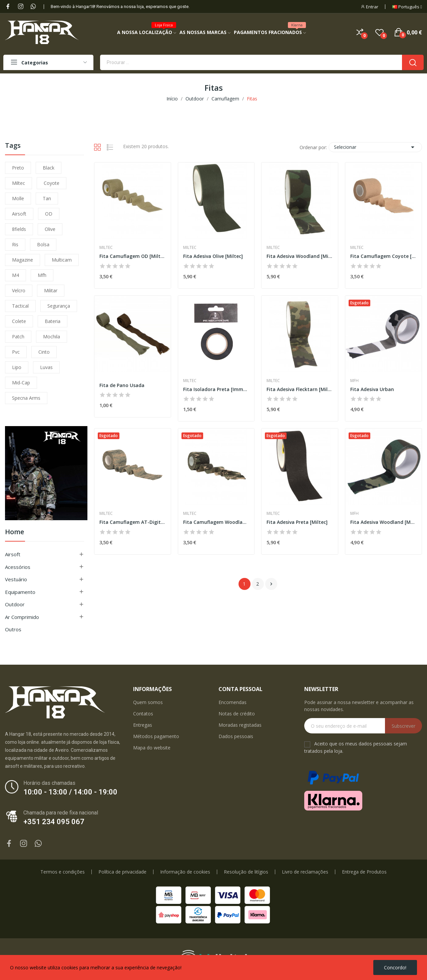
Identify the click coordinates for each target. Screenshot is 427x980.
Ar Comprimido (22, 617)
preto (18, 168)
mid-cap (21, 383)
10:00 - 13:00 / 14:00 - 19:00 (70, 792)
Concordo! (395, 967)
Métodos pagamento (156, 736)
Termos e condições (63, 872)
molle (18, 198)
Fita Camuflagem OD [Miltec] (133, 256)
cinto (44, 352)
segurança (59, 306)
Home (15, 532)
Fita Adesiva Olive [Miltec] (213, 256)
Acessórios (18, 567)
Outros (13, 629)
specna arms (26, 398)
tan (47, 198)
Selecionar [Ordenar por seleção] (375, 147)
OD (49, 214)
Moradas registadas (240, 725)
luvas (46, 367)
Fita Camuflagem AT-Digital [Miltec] (133, 522)
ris (15, 244)
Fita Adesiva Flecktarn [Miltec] (300, 389)
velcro (19, 290)
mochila (52, 337)
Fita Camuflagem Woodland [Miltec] (216, 522)
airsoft (19, 214)
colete (19, 321)
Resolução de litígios (246, 872)
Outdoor (15, 604)
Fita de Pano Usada (122, 385)
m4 (16, 275)
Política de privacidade (122, 872)
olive (50, 229)
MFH (354, 381)
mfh (42, 275)
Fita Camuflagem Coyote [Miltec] (383, 256)
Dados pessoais (236, 736)
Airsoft (13, 554)
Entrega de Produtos (364, 872)
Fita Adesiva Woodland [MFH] (383, 522)
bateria (53, 321)
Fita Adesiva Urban (372, 389)
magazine (23, 260)
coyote (52, 183)
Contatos (143, 714)
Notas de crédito (237, 714)
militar (51, 290)
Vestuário (16, 579)
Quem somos (148, 702)
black (49, 168)
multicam (62, 260)
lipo (17, 367)
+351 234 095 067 (54, 822)
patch (18, 337)
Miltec (106, 248)
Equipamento (20, 592)
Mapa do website (152, 748)
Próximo (271, 584)
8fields (19, 229)
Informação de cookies (185, 872)
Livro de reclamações (305, 872)
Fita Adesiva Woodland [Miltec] (300, 256)
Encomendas (233, 702)
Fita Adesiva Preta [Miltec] (297, 522)
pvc (16, 352)
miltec (19, 183)
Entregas (143, 725)
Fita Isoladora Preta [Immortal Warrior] (216, 389)
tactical (20, 306)
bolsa (43, 244)
